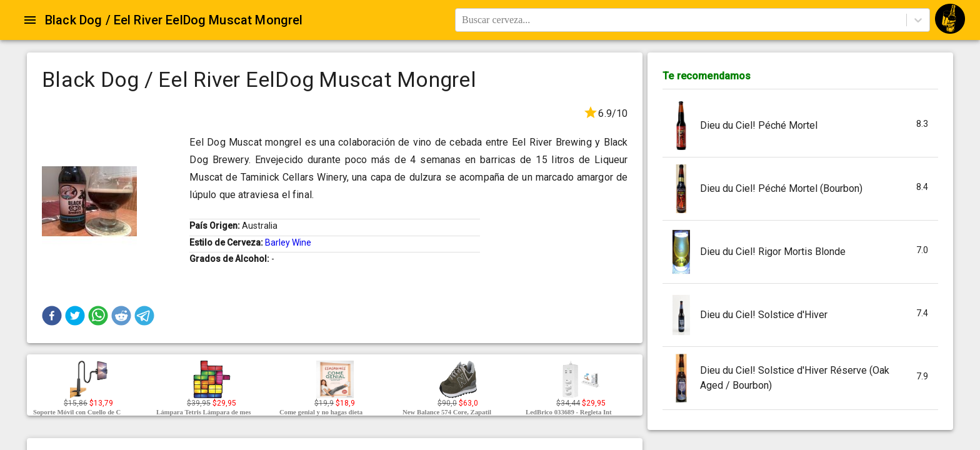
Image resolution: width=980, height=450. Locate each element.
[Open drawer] (30, 20)
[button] (52, 316)
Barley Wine (288, 242)
